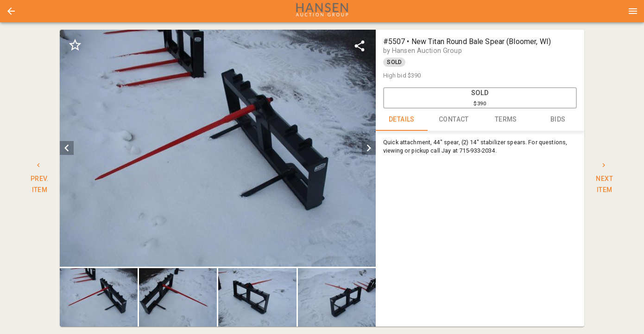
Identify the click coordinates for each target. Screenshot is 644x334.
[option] (218, 148)
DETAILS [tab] (402, 120)
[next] (369, 148)
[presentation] (322, 11)
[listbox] (218, 148)
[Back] (11, 11)
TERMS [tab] (506, 120)
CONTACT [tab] (454, 120)
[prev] (67, 148)
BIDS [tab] (558, 120)
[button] (11, 11)
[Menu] (633, 11)
